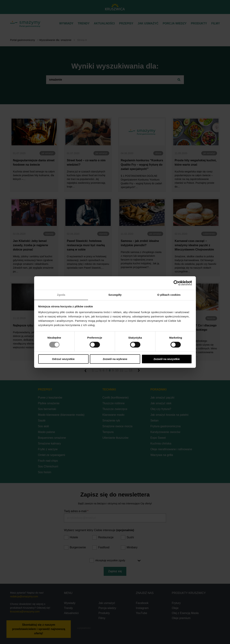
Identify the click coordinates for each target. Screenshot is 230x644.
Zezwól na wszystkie (167, 359)
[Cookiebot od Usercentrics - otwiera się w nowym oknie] (176, 283)
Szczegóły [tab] (115, 295)
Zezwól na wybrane (115, 359)
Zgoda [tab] (61, 295)
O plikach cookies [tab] (169, 295)
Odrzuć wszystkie (63, 359)
